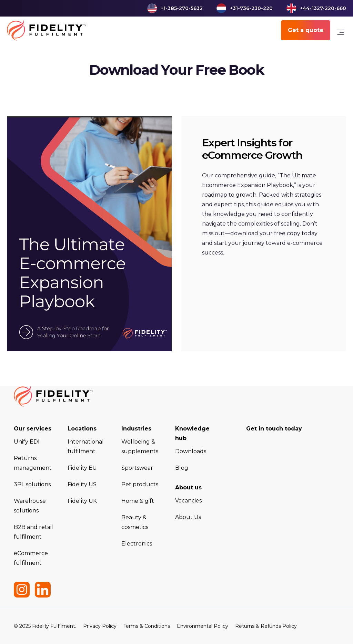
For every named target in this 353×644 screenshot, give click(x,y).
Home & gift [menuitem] (138, 501)
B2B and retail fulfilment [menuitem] (33, 532)
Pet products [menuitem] (140, 484)
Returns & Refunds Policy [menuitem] (266, 626)
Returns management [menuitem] (33, 463)
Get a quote (306, 30)
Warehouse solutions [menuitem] (30, 506)
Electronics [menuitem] (137, 544)
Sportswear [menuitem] (137, 468)
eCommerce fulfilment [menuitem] (31, 558)
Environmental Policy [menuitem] (203, 626)
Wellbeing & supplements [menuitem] (140, 446)
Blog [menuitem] (182, 468)
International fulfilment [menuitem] (86, 446)
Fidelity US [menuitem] (82, 484)
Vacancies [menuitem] (188, 501)
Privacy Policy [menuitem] (100, 626)
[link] (341, 34)
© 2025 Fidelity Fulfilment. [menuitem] (45, 626)
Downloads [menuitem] (191, 451)
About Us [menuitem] (188, 517)
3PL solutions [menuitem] (32, 484)
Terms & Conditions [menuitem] (147, 626)
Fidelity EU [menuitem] (82, 468)
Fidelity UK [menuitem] (82, 501)
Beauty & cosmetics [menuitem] (135, 522)
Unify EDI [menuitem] (27, 442)
